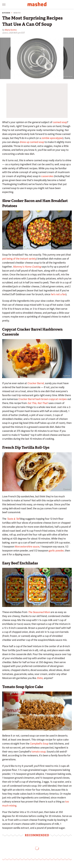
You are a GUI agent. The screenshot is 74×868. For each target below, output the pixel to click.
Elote (40, 678)
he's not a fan (58, 294)
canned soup (60, 122)
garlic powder (56, 551)
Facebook (67, 247)
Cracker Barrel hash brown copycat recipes (43, 399)
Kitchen (6, 13)
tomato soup (39, 752)
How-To (17, 13)
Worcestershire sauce (27, 547)
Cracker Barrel (36, 383)
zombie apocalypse (52, 138)
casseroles (47, 176)
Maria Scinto (11, 30)
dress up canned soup (32, 142)
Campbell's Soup (39, 744)
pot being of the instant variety (19, 259)
